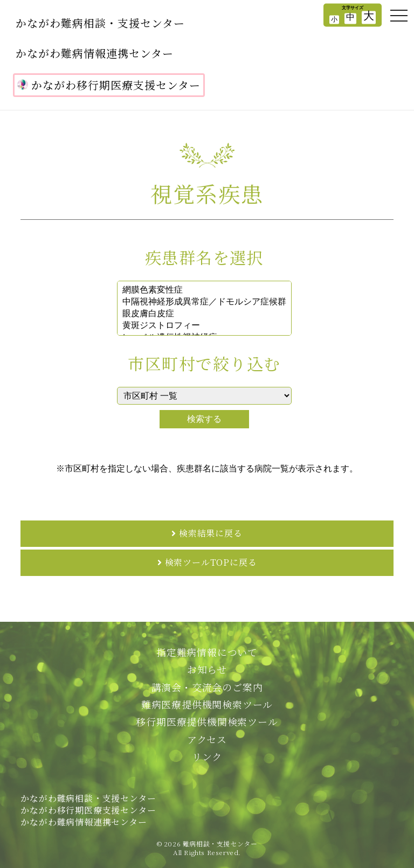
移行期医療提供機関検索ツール (207, 721)
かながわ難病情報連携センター (95, 53)
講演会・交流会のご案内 (207, 687)
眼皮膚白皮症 (204, 314)
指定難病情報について (207, 652)
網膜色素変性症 (204, 290)
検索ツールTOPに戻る (211, 562)
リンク (207, 756)
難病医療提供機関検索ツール (207, 704)
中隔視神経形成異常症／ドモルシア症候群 (204, 302)
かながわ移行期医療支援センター (109, 85)
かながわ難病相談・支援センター (100, 23)
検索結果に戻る (211, 533)
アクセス (207, 739)
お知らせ (207, 669)
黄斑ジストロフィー (204, 326)
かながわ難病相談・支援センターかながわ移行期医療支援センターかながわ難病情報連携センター (88, 810)
